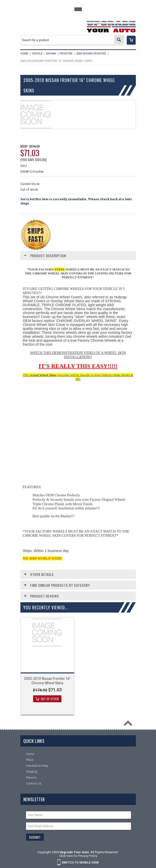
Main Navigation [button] (30, 25)
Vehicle (37, 54)
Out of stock (50, 699)
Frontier (66, 54)
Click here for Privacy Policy (78, 856)
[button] (131, 41)
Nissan (51, 54)
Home (24, 54)
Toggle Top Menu (78, 9)
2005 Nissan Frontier (91, 54)
